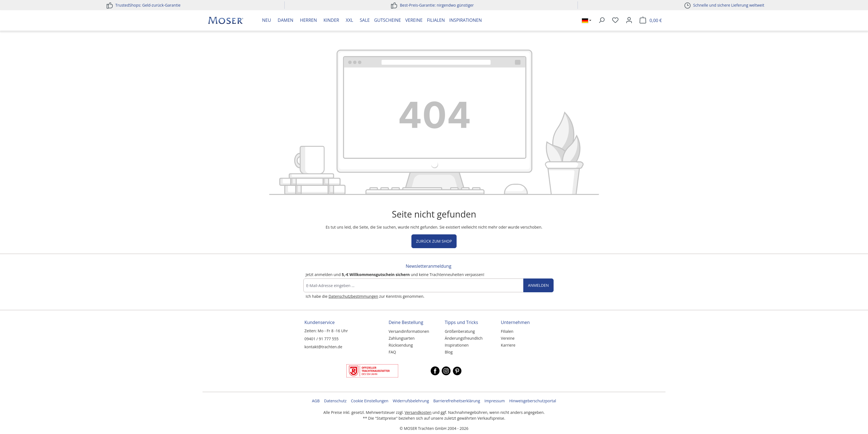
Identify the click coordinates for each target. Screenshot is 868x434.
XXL (350, 20)
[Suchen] (602, 20)
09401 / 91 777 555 (322, 339)
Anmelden (538, 285)
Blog (449, 352)
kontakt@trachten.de (323, 347)
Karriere (508, 345)
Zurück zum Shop (434, 241)
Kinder (331, 20)
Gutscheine (388, 20)
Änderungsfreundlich (464, 338)
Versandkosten (418, 412)
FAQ (392, 352)
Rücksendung (401, 345)
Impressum (495, 401)
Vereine (414, 20)
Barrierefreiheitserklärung (457, 401)
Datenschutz (335, 401)
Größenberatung (460, 331)
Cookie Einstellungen (370, 401)
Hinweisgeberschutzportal (533, 401)
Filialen (436, 20)
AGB (316, 401)
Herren (308, 20)
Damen (286, 20)
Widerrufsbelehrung (411, 401)
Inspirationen (465, 20)
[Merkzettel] (615, 20)
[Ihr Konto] (629, 20)
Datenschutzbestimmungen (353, 296)
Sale (365, 20)
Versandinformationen (409, 331)
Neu (267, 20)
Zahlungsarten (401, 338)
